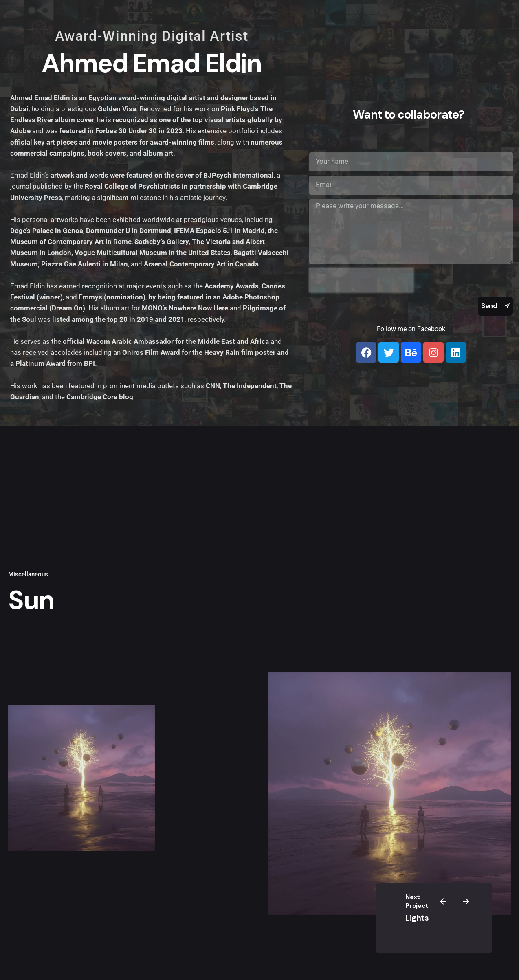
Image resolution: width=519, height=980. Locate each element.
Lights (417, 918)
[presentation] (361, 280)
